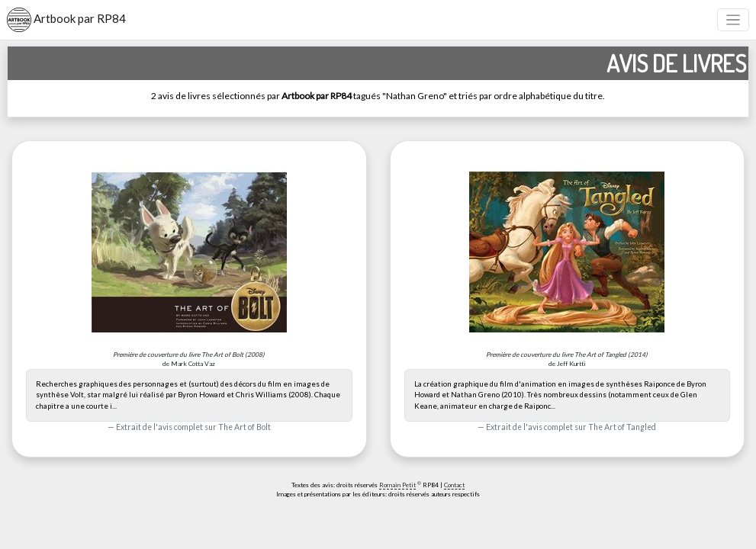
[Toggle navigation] (733, 20)
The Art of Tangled (622, 427)
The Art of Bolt (244, 427)
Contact (454, 485)
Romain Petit (397, 485)
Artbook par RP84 (66, 20)
